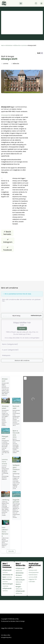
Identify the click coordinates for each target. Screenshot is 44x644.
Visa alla (11, 551)
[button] (4, 81)
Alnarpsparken (6, 115)
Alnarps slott (9, 59)
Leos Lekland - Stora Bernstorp (5, 532)
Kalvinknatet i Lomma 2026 (33, 576)
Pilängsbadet (5, 437)
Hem (3, 45)
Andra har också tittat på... (35, 565)
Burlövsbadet (16, 407)
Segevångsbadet (16, 501)
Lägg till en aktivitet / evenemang (12, 628)
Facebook (7, 249)
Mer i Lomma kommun (7, 565)
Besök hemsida (7, 233)
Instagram (8, 241)
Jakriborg (5, 500)
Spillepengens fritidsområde (16, 468)
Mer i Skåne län (21, 565)
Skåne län (17, 45)
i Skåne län (20, 569)
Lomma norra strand (5, 462)
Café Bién (32, 582)
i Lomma (7, 571)
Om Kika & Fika (6, 635)
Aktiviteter (9, 45)
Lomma (24, 45)
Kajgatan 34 (33, 579)
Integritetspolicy (6, 637)
